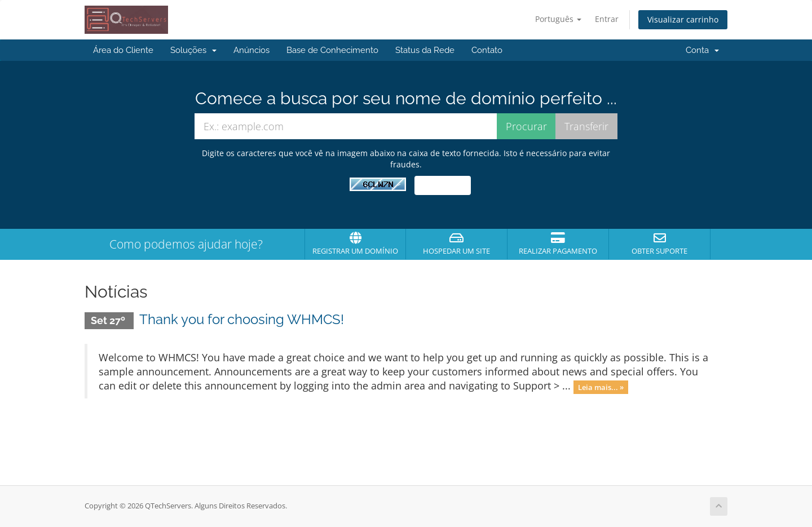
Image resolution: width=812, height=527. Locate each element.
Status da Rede (425, 50)
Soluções (193, 50)
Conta (702, 50)
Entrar (607, 19)
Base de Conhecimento (332, 50)
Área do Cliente (123, 50)
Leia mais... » (601, 387)
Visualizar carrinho (683, 19)
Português (558, 19)
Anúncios (251, 50)
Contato (487, 50)
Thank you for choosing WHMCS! (242, 319)
